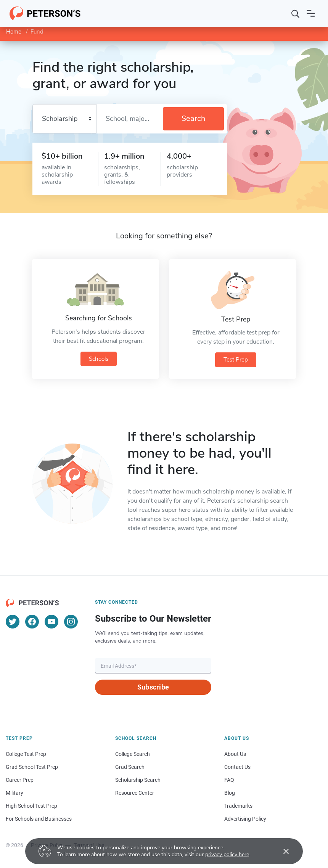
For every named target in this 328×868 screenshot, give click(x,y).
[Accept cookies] (281, 851)
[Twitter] (13, 621)
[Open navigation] (311, 13)
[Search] (296, 13)
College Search (133, 753)
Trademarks (238, 805)
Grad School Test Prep (32, 766)
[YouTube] (51, 621)
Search (193, 118)
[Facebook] (32, 621)
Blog (230, 792)
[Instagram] (71, 621)
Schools (99, 359)
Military (14, 792)
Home (14, 32)
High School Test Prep (31, 805)
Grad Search (130, 766)
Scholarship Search (138, 779)
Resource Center (135, 792)
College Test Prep (26, 753)
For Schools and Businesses (39, 818)
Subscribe (153, 686)
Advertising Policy (245, 818)
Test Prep (236, 360)
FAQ (229, 779)
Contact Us (237, 766)
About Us (235, 753)
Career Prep (20, 779)
